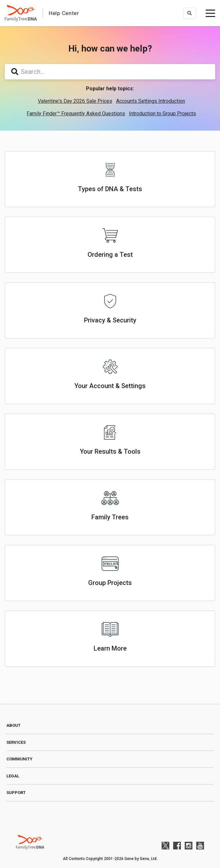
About (13, 725)
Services (16, 742)
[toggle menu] (210, 13)
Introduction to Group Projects (162, 114)
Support (16, 793)
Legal (13, 776)
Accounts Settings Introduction (151, 101)
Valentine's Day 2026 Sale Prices (75, 101)
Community (19, 759)
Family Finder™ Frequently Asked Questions (76, 114)
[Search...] (110, 72)
